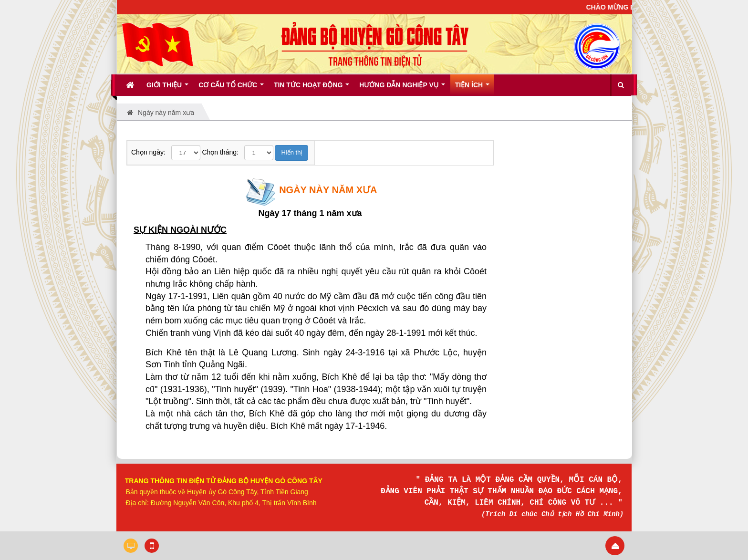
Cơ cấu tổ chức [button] (231, 88)
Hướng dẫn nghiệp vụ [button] (402, 88)
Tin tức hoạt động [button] (312, 88)
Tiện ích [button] (472, 88)
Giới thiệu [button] (167, 88)
